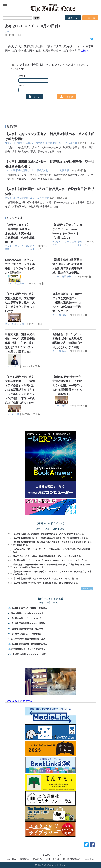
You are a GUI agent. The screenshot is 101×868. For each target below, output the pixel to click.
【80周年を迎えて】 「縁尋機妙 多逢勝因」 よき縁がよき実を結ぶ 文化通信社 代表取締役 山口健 (21, 233)
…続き (58, 151)
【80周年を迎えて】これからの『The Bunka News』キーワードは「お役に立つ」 (50, 560)
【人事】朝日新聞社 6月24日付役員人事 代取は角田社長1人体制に (44, 579)
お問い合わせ (52, 859)
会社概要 (12, 859)
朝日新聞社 (23, 198)
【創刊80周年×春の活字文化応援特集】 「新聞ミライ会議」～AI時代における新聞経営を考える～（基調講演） (67, 385)
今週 (48, 603)
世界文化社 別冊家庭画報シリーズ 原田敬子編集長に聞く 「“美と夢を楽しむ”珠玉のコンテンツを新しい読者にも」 (20, 343)
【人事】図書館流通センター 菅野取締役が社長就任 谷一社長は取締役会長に (49, 538)
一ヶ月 (56, 603)
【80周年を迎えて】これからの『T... (27, 618)
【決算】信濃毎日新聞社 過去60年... (28, 629)
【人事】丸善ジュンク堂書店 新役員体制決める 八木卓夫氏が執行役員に (47, 534)
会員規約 (89, 859)
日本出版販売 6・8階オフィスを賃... (28, 613)
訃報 (62, 529)
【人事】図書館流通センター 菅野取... (29, 623)
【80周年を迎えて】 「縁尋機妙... (27, 634)
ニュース (63, 143)
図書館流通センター (26, 170)
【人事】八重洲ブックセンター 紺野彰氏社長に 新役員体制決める (44, 583)
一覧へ (86, 589)
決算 (69, 276)
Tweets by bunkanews (18, 701)
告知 (80, 242)
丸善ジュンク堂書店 (15, 143)
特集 (32, 249)
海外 (22, 284)
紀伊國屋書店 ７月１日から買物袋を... (28, 649)
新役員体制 (51, 143)
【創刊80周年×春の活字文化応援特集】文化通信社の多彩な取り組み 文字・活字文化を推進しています (20, 302)
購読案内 (24, 859)
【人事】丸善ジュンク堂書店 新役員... (29, 608)
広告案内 (37, 859)
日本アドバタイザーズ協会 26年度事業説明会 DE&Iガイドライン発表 (46, 556)
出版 (75, 143)
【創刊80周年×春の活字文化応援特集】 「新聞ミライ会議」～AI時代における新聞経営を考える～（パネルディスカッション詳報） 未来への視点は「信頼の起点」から (20, 390)
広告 (32, 246)
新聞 (47, 198)
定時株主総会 (38, 143)
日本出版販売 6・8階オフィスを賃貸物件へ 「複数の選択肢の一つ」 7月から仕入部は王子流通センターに (67, 302)
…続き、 (86, 51)
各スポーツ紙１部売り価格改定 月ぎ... (29, 639)
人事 (7, 31)
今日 (41, 603)
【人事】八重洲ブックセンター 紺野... (30, 654)
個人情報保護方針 (72, 859)
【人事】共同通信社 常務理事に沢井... (29, 644)
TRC (7, 170)
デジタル (9, 246)
